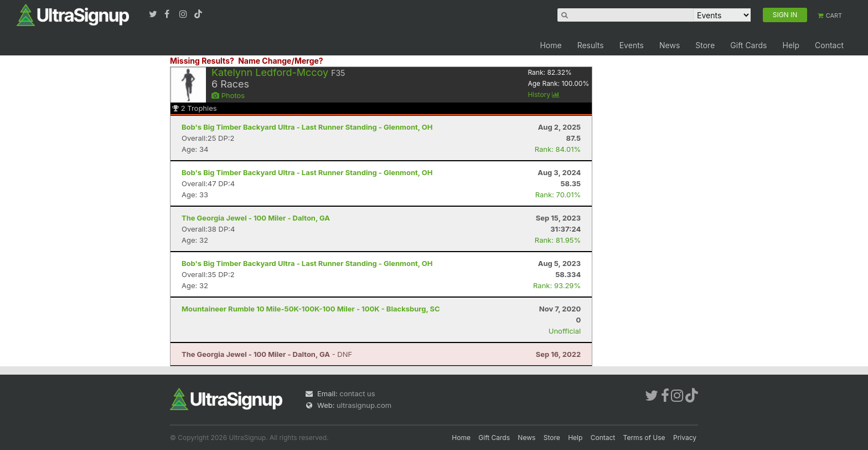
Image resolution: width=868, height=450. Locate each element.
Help (791, 45)
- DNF (267, 354)
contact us (357, 393)
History (544, 94)
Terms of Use (644, 438)
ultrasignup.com (364, 405)
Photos (228, 95)
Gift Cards (748, 45)
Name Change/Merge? (281, 61)
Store (705, 45)
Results (591, 45)
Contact (829, 45)
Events (632, 45)
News (670, 45)
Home (551, 45)
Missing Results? (202, 61)
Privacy (685, 438)
